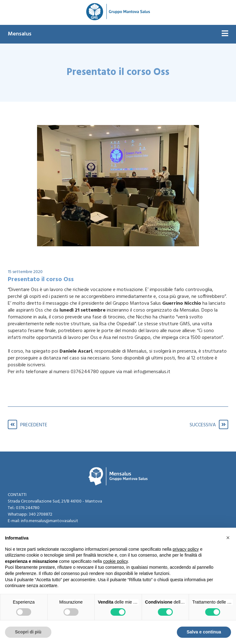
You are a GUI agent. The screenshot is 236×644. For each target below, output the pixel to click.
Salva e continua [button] (204, 632)
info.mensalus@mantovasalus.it (50, 521)
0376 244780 (28, 508)
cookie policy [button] (115, 561)
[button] (228, 538)
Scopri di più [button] (28, 632)
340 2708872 (40, 514)
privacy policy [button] (186, 549)
